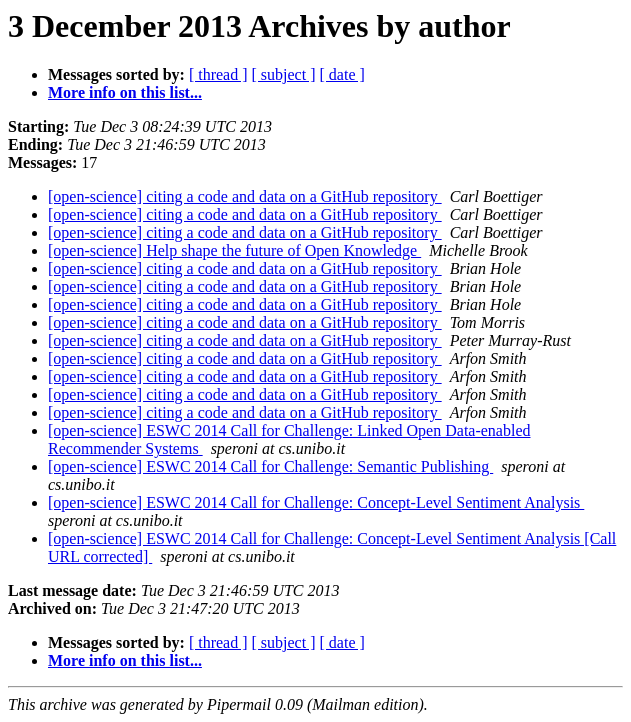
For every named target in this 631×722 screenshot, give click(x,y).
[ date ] (342, 74)
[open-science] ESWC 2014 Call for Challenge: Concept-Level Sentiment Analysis (316, 502)
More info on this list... (125, 92)
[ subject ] (284, 74)
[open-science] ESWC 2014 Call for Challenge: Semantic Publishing (270, 466)
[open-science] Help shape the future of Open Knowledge (234, 250)
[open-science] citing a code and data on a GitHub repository (245, 196)
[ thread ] (218, 74)
